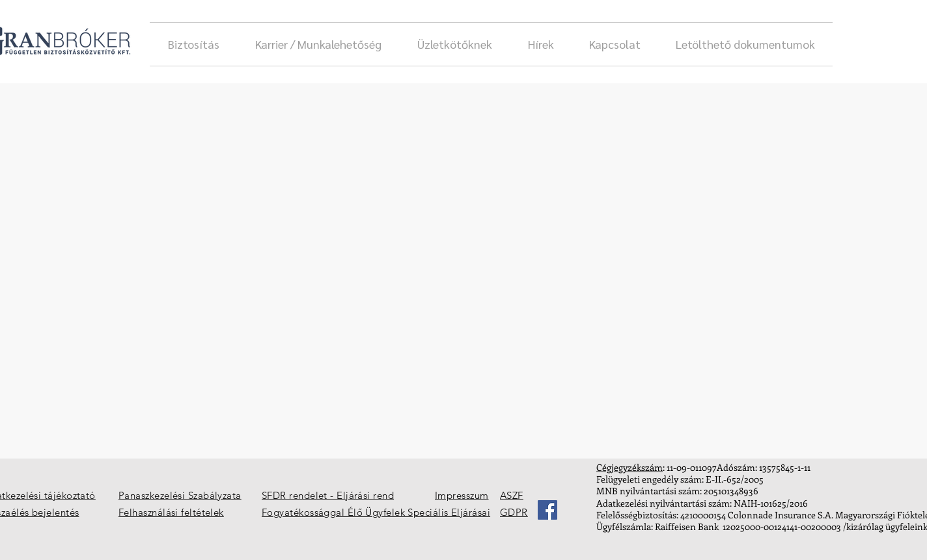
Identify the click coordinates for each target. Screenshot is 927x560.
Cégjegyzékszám (630, 467)
